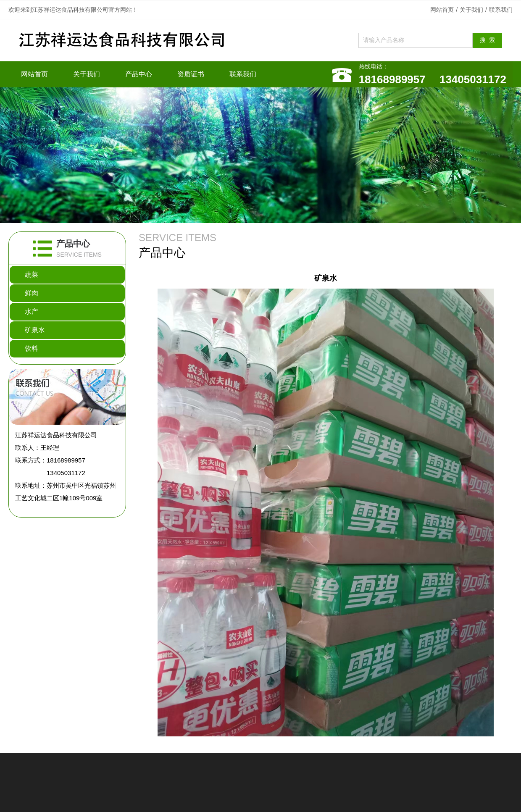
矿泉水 (35, 330)
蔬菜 (32, 275)
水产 (32, 311)
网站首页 (442, 10)
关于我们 (471, 10)
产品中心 (139, 74)
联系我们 (501, 10)
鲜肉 (32, 293)
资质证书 (191, 74)
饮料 (32, 348)
